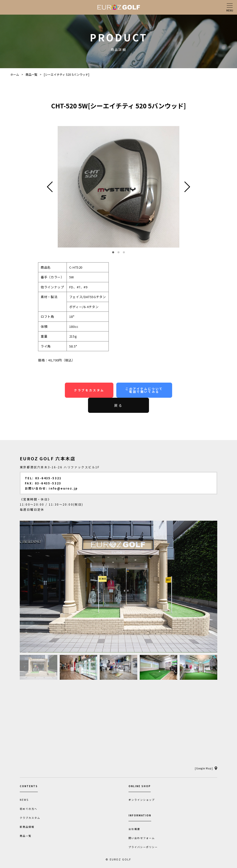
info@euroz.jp (63, 488)
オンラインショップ (142, 800)
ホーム (15, 74)
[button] (113, 252)
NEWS (24, 800)
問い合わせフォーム (142, 838)
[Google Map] (204, 768)
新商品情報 (27, 827)
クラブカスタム (30, 818)
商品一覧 (31, 74)
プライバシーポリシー (143, 847)
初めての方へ (29, 809)
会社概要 (134, 829)
